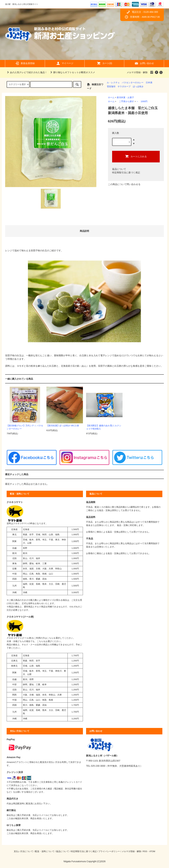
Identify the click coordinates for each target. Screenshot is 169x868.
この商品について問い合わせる (124, 184)
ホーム (111, 98)
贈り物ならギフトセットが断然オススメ (72, 72)
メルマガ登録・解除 (137, 72)
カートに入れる (136, 156)
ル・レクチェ (113, 83)
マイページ (65, 63)
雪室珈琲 (111, 87)
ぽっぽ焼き (138, 87)
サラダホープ (124, 87)
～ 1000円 (142, 101)
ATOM (152, 851)
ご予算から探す (125, 101)
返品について (119, 169)
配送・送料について (45, 851)
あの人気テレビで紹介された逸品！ (27, 72)
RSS (145, 851)
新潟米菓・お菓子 (125, 98)
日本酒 (149, 83)
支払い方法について (23, 851)
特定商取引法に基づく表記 (126, 173)
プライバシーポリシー (109, 851)
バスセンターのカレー (133, 83)
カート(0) (104, 63)
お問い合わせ (144, 63)
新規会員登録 (25, 63)
